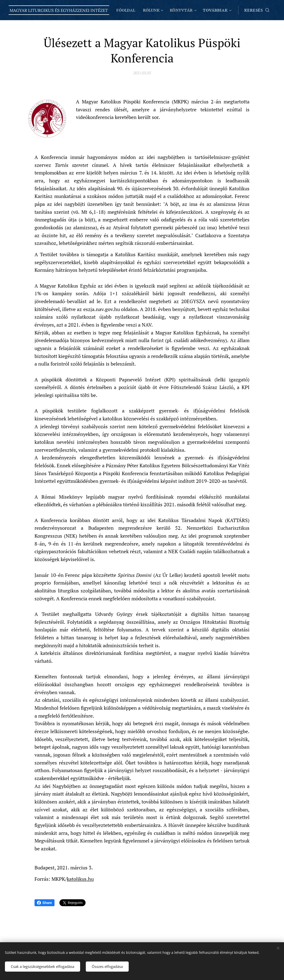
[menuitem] (159, 10)
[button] (257, 10)
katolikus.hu (80, 879)
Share (44, 903)
